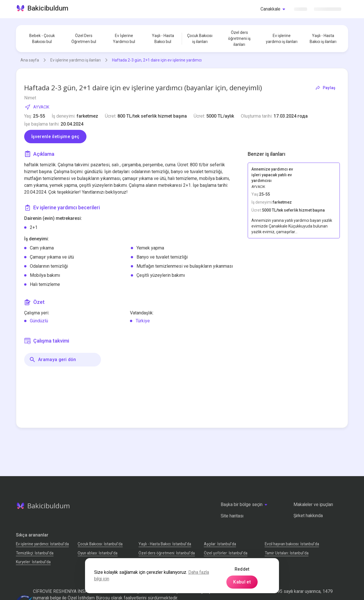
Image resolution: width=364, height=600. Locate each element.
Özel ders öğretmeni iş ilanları (239, 38)
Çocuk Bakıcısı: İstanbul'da (100, 544)
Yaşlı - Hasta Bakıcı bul (163, 39)
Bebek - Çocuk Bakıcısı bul (42, 39)
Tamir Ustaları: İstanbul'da (287, 553)
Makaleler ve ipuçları (313, 504)
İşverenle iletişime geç (55, 137)
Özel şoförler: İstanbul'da (226, 553)
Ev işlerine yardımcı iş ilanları (282, 39)
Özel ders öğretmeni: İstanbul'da (167, 553)
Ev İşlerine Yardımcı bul (124, 39)
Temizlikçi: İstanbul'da (35, 553)
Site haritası (232, 516)
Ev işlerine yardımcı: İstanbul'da (42, 544)
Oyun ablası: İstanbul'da (98, 553)
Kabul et (242, 582)
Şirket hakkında (308, 516)
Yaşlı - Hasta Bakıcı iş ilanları (323, 39)
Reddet (242, 569)
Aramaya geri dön (52, 360)
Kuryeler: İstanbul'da (33, 562)
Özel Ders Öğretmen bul (84, 39)
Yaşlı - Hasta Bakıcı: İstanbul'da (165, 544)
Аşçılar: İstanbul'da (220, 544)
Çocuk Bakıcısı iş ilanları (200, 39)
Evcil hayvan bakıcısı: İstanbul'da (292, 544)
